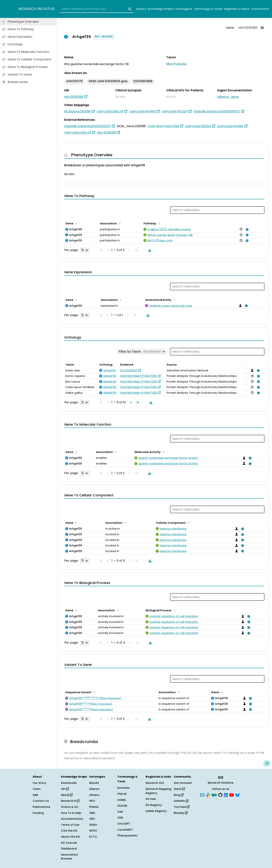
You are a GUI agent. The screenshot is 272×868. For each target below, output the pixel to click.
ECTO (93, 837)
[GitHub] (220, 795)
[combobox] (97, 9)
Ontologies (184, 9)
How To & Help (71, 813)
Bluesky (181, 813)
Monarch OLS (155, 783)
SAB (35, 795)
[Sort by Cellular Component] (188, 522)
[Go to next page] (130, 402)
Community (260, 9)
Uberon (94, 789)
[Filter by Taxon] (142, 352)
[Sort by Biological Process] (174, 610)
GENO (93, 825)
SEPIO (93, 831)
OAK (120, 812)
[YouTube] (231, 795)
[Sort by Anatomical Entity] (174, 300)
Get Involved (183, 783)
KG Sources (69, 843)
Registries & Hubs (237, 9)
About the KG (70, 837)
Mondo (94, 783)
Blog (179, 795)
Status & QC (70, 807)
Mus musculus (176, 64)
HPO (92, 801)
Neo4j (67, 795)
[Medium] (214, 795)
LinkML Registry (156, 811)
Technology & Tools (208, 9)
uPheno (94, 795)
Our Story (39, 783)
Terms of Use (70, 825)
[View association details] (246, 230)
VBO (92, 819)
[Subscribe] (202, 795)
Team (37, 789)
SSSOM (122, 806)
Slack (179, 789)
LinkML (122, 800)
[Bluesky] (237, 795)
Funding (38, 813)
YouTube (182, 807)
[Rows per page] (85, 250)
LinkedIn (181, 801)
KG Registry (154, 805)
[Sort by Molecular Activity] (163, 452)
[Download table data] (149, 250)
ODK (120, 818)
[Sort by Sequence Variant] (94, 692)
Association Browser (69, 857)
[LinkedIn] (226, 795)
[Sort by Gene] (76, 223)
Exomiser (124, 788)
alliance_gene (228, 97)
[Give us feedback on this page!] (267, 763)
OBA (92, 813)
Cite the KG (69, 831)
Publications (41, 807)
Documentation (72, 819)
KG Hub (151, 799)
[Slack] (208, 795)
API (65, 789)
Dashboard (69, 849)
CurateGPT (125, 830)
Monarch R (70, 801)
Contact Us (41, 801)
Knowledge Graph (161, 9)
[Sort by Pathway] (158, 223)
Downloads (69, 783)
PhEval (122, 794)
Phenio (94, 807)
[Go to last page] (137, 402)
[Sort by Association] (119, 223)
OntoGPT (124, 824)
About (141, 9)
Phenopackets (127, 836)
